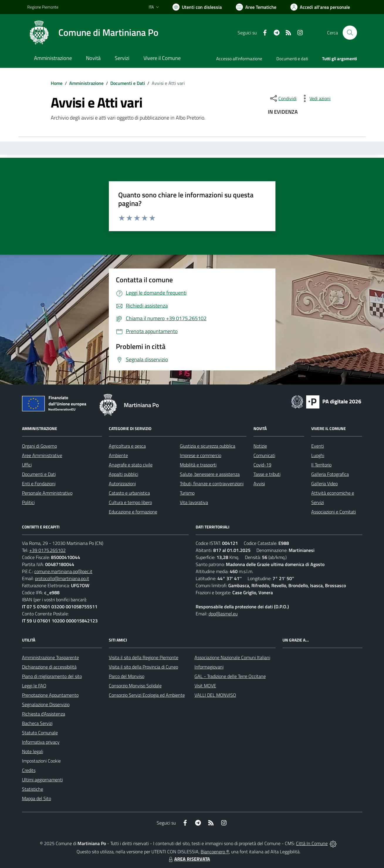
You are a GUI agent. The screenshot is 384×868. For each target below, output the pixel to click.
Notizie (260, 446)
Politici (28, 502)
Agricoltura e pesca (127, 446)
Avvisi (259, 483)
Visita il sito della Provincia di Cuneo (143, 667)
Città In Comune (312, 843)
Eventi (318, 446)
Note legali (33, 751)
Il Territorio (321, 465)
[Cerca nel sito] (350, 33)
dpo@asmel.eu (223, 614)
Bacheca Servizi (37, 723)
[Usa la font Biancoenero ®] (197, 7)
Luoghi (318, 455)
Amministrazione (86, 83)
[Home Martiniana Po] (93, 33)
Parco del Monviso (127, 676)
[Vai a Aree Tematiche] (256, 7)
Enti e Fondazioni (39, 483)
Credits (29, 770)
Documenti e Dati (128, 83)
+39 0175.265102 (48, 550)
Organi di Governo (39, 446)
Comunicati (264, 455)
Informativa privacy (41, 742)
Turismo (187, 493)
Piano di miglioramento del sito (52, 676)
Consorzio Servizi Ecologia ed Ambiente (147, 695)
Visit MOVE (205, 686)
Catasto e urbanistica (129, 493)
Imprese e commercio (201, 455)
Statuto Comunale (40, 733)
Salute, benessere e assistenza (210, 474)
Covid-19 (262, 465)
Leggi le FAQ (34, 686)
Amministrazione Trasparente (50, 657)
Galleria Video (324, 483)
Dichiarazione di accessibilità (49, 667)
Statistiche (33, 789)
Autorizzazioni (122, 483)
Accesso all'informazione (239, 59)
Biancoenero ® (215, 852)
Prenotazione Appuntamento (50, 695)
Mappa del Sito (37, 798)
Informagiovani (209, 667)
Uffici (27, 465)
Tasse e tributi (267, 474)
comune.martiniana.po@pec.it (63, 571)
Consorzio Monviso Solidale (135, 686)
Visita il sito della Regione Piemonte (144, 657)
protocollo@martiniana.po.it (62, 578)
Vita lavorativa (194, 502)
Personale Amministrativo (47, 493)
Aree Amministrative (42, 455)
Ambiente (118, 455)
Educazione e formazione (133, 512)
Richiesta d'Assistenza (44, 714)
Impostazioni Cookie (41, 761)
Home (57, 83)
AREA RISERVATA (189, 859)
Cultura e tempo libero (130, 502)
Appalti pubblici (124, 474)
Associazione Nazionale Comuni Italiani (232, 657)
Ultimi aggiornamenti (42, 780)
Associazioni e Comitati (334, 512)
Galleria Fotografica (330, 474)
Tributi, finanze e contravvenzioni (212, 483)
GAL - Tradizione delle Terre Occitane (230, 676)
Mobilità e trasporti (198, 465)
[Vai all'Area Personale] (320, 7)
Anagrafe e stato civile (131, 465)
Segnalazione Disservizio (46, 704)
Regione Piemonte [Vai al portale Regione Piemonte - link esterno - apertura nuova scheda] (43, 7)
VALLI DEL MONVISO (215, 695)
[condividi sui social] (283, 98)
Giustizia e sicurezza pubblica (208, 446)
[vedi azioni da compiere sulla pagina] (315, 98)
